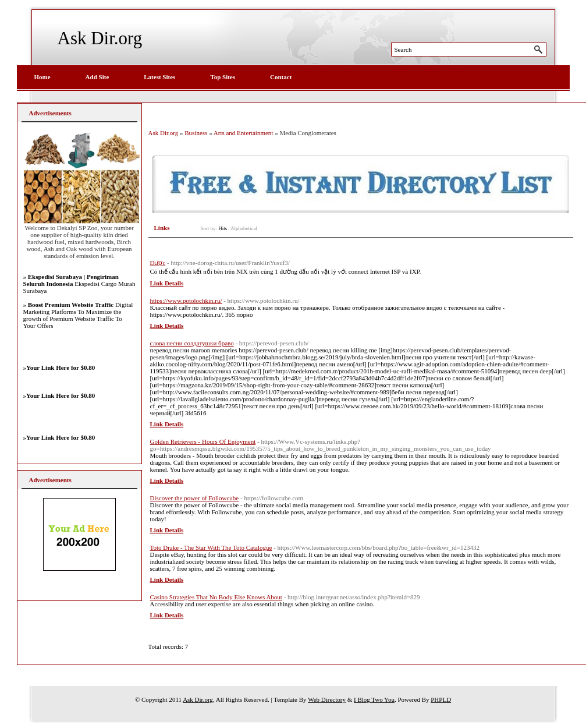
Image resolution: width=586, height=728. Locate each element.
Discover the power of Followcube (195, 498)
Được (158, 263)
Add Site (97, 77)
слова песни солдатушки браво (192, 343)
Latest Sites (159, 77)
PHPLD (441, 699)
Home (42, 77)
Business (196, 133)
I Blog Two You (374, 699)
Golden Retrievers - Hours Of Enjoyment (203, 441)
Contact (281, 77)
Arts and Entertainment (244, 133)
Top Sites (223, 77)
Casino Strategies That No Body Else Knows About (216, 597)
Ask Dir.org (100, 38)
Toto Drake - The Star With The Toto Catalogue (211, 547)
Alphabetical (244, 228)
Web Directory (327, 699)
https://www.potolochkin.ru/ (186, 301)
